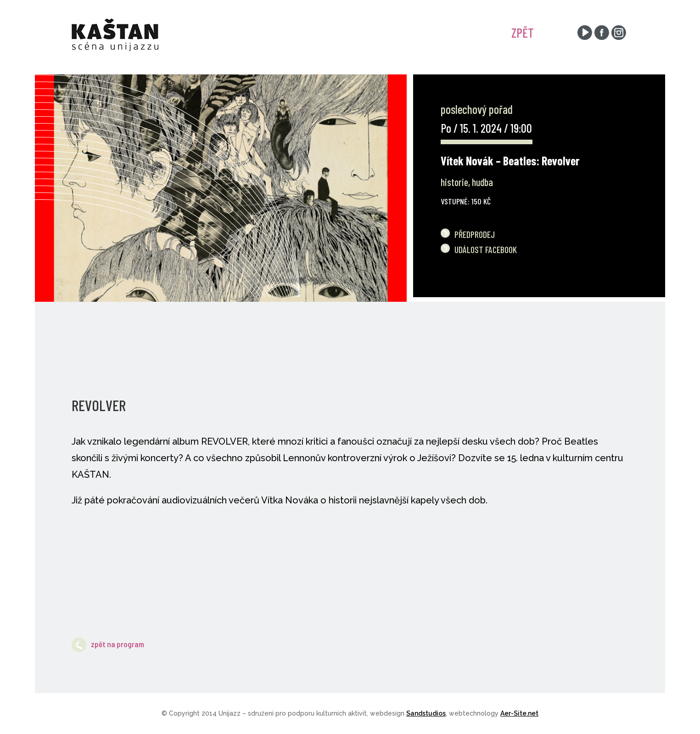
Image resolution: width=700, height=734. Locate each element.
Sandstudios (426, 713)
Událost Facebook (486, 249)
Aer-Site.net (519, 713)
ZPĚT (523, 33)
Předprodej (475, 234)
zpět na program (108, 644)
